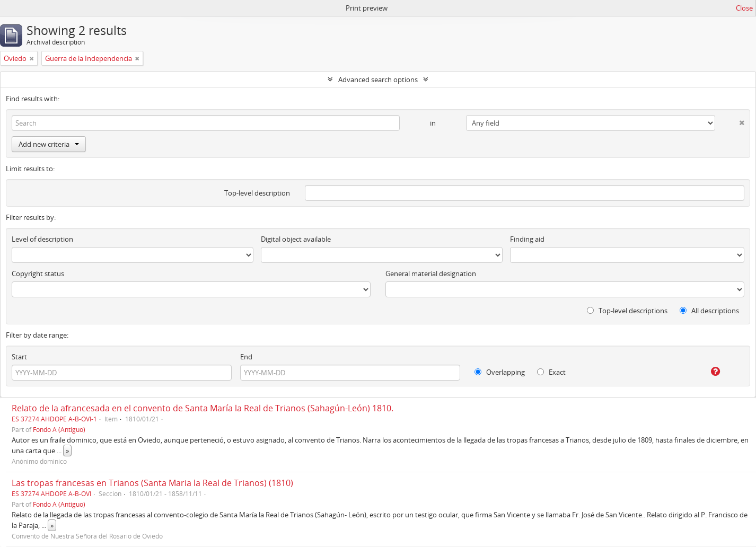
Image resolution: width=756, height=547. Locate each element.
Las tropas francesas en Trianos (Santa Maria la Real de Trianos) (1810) (152, 483)
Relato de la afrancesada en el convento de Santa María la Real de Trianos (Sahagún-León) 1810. (203, 408)
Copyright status (38, 273)
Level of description (42, 239)
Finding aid (527, 239)
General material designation (431, 273)
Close (744, 8)
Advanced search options (378, 80)
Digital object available (296, 239)
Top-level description (257, 193)
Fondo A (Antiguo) (59, 429)
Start (19, 357)
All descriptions (709, 311)
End (246, 357)
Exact (551, 372)
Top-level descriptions (627, 311)
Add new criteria (49, 144)
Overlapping (500, 372)
